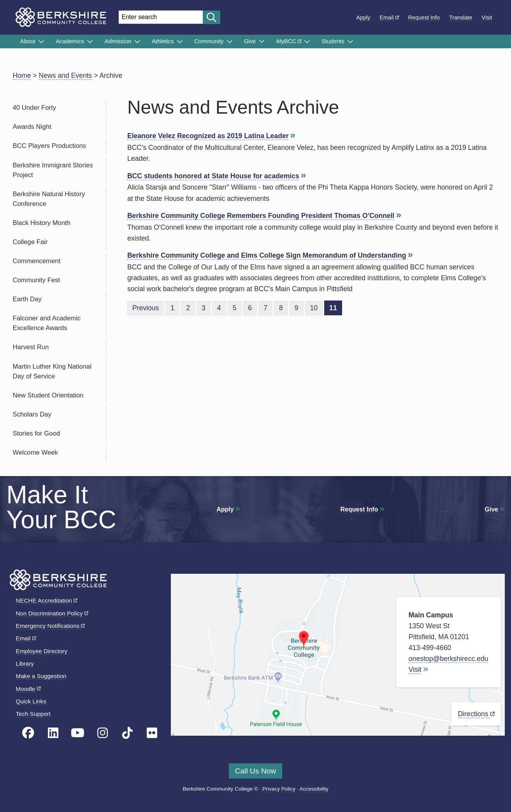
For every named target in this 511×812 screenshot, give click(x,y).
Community (209, 41)
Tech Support (33, 714)
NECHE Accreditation (47, 600)
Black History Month (42, 223)
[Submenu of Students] (350, 42)
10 (314, 308)
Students (333, 41)
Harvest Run (31, 347)
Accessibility (314, 789)
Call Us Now (256, 771)
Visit (487, 18)
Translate (461, 18)
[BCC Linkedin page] (53, 733)
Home (22, 76)
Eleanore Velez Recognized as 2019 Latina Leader (208, 136)
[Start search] (212, 17)
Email (389, 18)
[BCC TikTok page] (127, 733)
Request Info (424, 18)
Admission (118, 41)
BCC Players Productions (50, 146)
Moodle (28, 689)
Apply (363, 18)
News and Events (66, 76)
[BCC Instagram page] (103, 733)
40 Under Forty (35, 108)
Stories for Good (37, 433)
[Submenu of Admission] (137, 42)
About (28, 41)
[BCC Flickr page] (152, 733)
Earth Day (27, 299)
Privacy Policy (279, 789)
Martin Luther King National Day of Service (52, 371)
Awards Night (32, 127)
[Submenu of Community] (230, 42)
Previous (146, 308)
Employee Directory (42, 651)
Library (25, 663)
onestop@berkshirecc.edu (449, 659)
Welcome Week (35, 453)
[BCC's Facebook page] (28, 733)
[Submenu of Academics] (90, 42)
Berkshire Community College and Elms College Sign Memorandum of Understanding (267, 255)
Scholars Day (32, 414)
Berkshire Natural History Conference (49, 199)
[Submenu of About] (41, 42)
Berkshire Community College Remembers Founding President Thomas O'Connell (261, 216)
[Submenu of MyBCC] (307, 42)
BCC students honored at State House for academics (213, 176)
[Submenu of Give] (262, 41)
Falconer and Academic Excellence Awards (47, 323)
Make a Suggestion (41, 676)
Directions (476, 714)
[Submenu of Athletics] (180, 42)
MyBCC (289, 41)
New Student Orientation (48, 395)
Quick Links (31, 701)
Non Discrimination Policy (52, 613)
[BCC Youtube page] (78, 733)
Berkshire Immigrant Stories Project (53, 170)
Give (250, 41)
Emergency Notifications (51, 626)
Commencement (37, 261)
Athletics (163, 41)
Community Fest (37, 280)
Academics (70, 41)
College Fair (30, 242)
